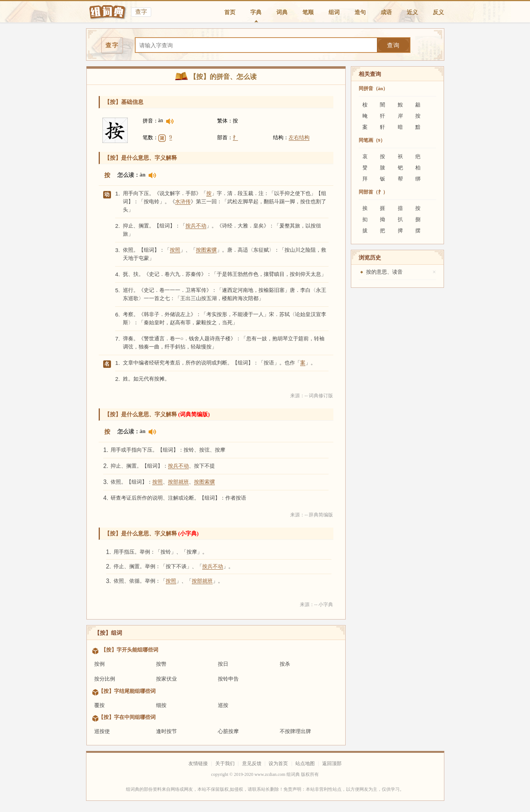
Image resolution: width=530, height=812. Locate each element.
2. (118, 226)
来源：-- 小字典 (317, 604)
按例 (99, 664)
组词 (334, 12)
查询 (393, 45)
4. (118, 274)
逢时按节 (166, 731)
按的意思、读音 (384, 272)
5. (118, 290)
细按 (161, 705)
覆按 (99, 705)
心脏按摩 (228, 731)
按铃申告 (228, 679)
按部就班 (178, 482)
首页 (230, 12)
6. (118, 314)
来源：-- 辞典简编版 (312, 515)
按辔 (161, 664)
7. (118, 339)
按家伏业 (166, 679)
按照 (175, 250)
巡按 (223, 705)
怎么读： (128, 175)
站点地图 (305, 763)
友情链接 (198, 763)
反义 (438, 12)
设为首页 (278, 763)
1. (118, 193)
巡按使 (102, 731)
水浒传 (183, 202)
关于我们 (225, 763)
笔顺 (308, 12)
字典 (256, 12)
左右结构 (299, 138)
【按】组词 (108, 633)
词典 (282, 12)
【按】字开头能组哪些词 (130, 650)
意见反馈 (252, 763)
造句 (360, 12)
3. (118, 250)
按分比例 (105, 679)
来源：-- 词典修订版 (312, 396)
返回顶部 (332, 763)
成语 (386, 12)
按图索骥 (206, 250)
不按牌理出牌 (295, 731)
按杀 (285, 664)
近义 (412, 12)
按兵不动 (196, 226)
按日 (223, 664)
